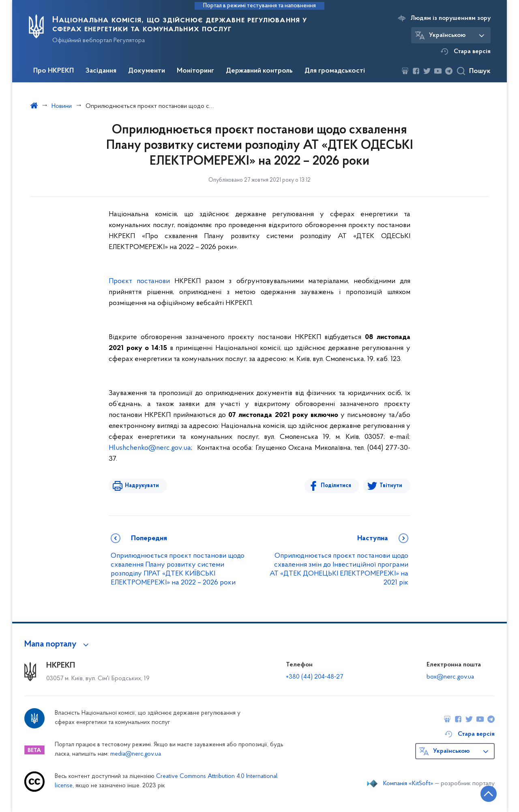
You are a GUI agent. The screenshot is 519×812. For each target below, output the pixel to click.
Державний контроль (259, 71)
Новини (62, 106)
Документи (147, 71)
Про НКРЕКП (54, 71)
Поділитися (336, 486)
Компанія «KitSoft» (408, 784)
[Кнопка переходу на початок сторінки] (489, 794)
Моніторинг (195, 71)
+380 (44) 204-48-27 (314, 677)
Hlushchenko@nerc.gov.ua (150, 448)
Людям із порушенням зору (451, 18)
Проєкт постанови (139, 281)
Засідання (101, 71)
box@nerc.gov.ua (450, 677)
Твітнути (391, 486)
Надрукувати (142, 486)
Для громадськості (335, 71)
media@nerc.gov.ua (136, 754)
